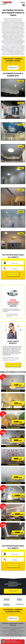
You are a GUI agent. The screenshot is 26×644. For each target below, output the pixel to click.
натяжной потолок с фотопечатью (10, 46)
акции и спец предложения (8, 53)
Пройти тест (13, 68)
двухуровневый (18, 44)
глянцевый (6, 44)
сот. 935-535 (4, 4)
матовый (12, 44)
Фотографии (19, 604)
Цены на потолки (6, 600)
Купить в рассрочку (6, 605)
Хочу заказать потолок (13, 365)
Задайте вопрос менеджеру (13, 591)
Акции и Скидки (19, 600)
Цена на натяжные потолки (17, 50)
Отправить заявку (13, 274)
